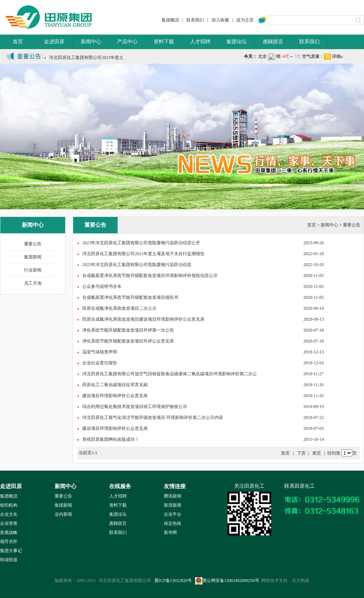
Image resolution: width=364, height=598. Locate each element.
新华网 (170, 532)
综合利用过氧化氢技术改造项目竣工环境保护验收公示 (135, 407)
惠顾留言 (273, 42)
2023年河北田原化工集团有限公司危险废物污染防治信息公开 (141, 243)
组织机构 (9, 505)
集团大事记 (11, 551)
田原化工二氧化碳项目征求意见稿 (115, 385)
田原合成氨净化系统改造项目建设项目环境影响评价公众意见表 (143, 319)
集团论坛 (237, 42)
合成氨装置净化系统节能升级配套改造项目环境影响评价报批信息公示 (150, 276)
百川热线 (301, 581)
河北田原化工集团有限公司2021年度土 (86, 59)
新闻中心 (91, 42)
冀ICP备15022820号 (173, 581)
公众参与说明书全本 (102, 286)
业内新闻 (63, 514)
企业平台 (173, 514)
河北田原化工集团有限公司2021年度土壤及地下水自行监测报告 (143, 254)
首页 (18, 42)
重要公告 (33, 244)
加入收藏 (220, 20)
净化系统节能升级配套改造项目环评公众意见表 (128, 341)
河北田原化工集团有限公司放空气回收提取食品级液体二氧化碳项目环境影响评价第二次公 (170, 374)
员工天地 (33, 283)
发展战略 (9, 532)
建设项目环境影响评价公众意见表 (115, 396)
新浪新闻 (173, 505)
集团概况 (170, 20)
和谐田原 (9, 560)
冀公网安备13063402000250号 (227, 581)
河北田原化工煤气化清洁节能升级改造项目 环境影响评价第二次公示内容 (153, 417)
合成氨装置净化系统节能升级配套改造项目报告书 (130, 297)
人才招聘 (200, 42)
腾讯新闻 (173, 496)
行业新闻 (33, 270)
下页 (301, 453)
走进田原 (54, 42)
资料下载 (164, 42)
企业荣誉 (9, 523)
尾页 (317, 453)
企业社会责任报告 (100, 363)
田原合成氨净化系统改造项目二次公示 (119, 308)
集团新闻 (33, 257)
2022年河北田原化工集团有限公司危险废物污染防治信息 (137, 265)
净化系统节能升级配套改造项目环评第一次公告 (128, 330)
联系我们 (195, 20)
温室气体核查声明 (100, 352)
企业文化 (9, 514)
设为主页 (245, 20)
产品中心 (127, 42)
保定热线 (173, 523)
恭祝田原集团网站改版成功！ (111, 439)
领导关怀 (9, 542)
